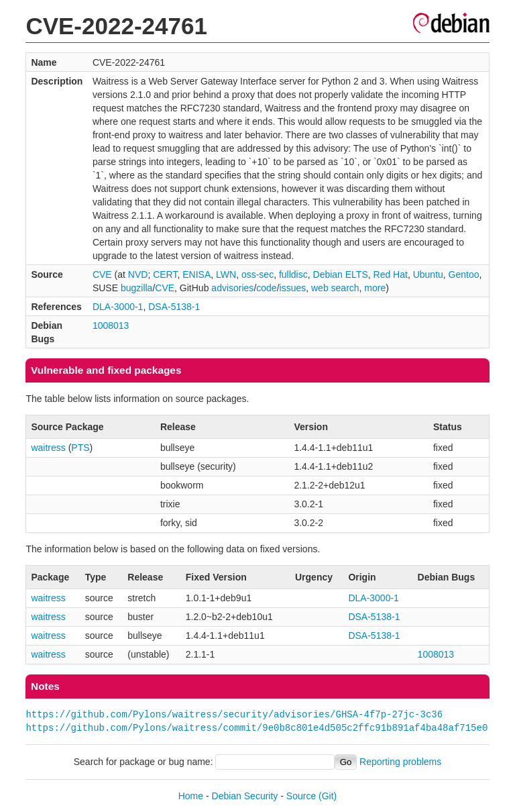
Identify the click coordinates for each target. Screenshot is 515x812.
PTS (80, 448)
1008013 (111, 325)
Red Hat (391, 274)
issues (293, 288)
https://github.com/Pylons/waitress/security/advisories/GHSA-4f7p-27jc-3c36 (234, 714)
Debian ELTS (341, 274)
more (375, 288)
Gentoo (464, 274)
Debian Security (245, 796)
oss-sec (257, 274)
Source (301, 796)
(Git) (328, 796)
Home (191, 796)
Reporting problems (400, 762)
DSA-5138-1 (174, 307)
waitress (48, 448)
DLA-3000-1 (118, 307)
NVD (138, 274)
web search (335, 288)
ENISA (196, 274)
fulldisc (293, 274)
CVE (102, 274)
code (266, 288)
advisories (232, 288)
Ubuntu (428, 274)
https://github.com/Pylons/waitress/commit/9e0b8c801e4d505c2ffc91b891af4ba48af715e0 (256, 728)
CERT (165, 274)
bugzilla (136, 288)
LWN (226, 274)
